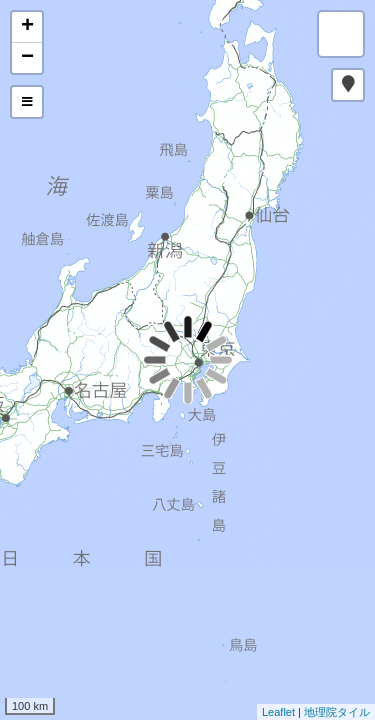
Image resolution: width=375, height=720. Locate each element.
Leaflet (278, 712)
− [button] (27, 58)
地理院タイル (337, 712)
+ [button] (27, 27)
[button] (348, 85)
